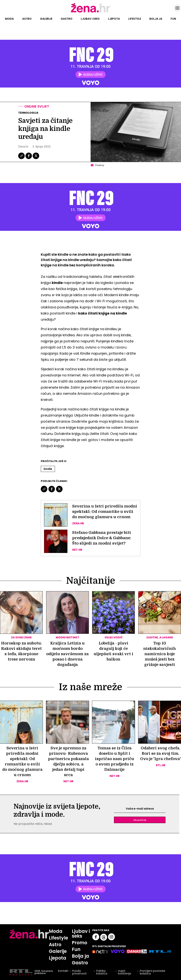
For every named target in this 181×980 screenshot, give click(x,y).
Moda (9, 19)
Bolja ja (156, 19)
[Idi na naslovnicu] (90, 12)
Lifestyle (135, 19)
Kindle (48, 469)
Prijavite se (140, 820)
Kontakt (63, 971)
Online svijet (37, 106)
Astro (27, 19)
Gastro (67, 19)
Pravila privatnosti (79, 972)
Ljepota (114, 19)
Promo (79, 943)
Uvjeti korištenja (124, 972)
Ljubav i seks (90, 19)
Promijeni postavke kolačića (153, 972)
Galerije (46, 19)
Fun (173, 19)
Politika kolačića (102, 972)
